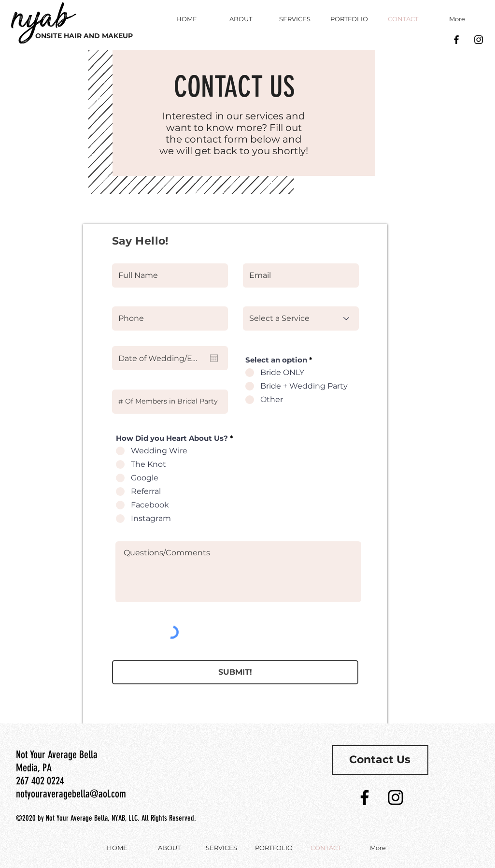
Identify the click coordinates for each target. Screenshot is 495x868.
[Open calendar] (214, 358)
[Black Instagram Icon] (479, 40)
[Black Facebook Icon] (456, 40)
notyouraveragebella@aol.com (71, 794)
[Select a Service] (301, 318)
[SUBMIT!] (235, 672)
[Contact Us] (380, 760)
